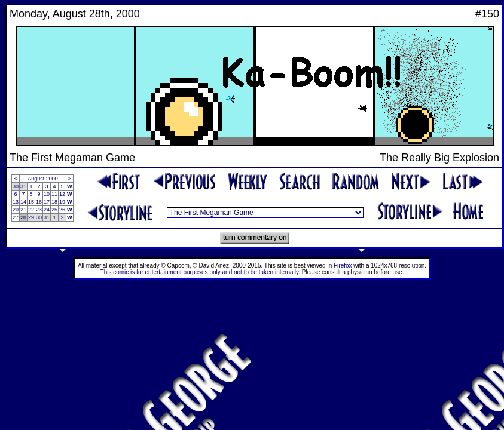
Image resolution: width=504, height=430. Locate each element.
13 (16, 202)
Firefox (343, 265)
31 (23, 186)
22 (31, 210)
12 (62, 194)
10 (47, 194)
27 (16, 217)
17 (47, 202)
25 (54, 210)
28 (23, 217)
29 (31, 217)
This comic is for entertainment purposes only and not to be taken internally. (200, 272)
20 (16, 210)
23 (39, 210)
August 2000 (43, 179)
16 (39, 202)
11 (54, 194)
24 (47, 210)
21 (23, 210)
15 (31, 202)
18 (54, 202)
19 (62, 202)
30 (16, 186)
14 (23, 202)
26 (62, 210)
